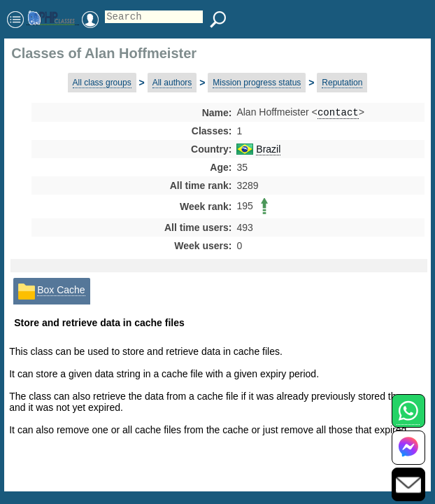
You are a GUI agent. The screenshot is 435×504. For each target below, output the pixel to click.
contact (338, 113)
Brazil (268, 150)
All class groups (102, 83)
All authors (172, 83)
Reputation (342, 83)
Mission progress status (257, 83)
